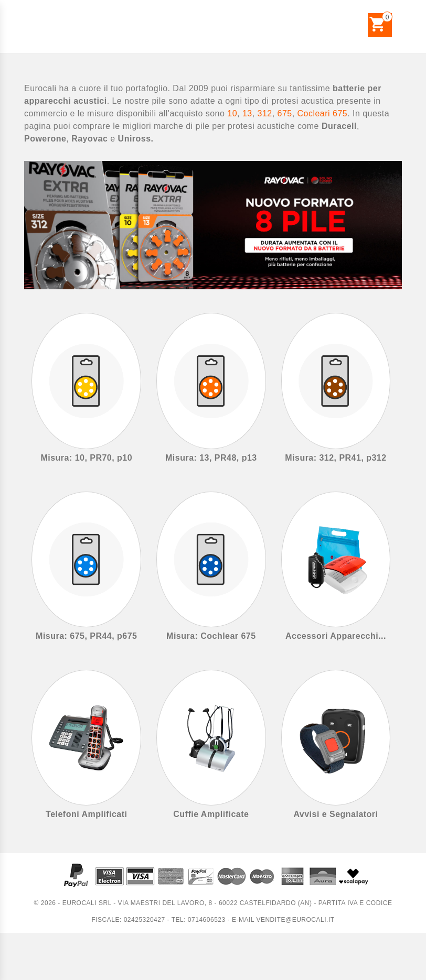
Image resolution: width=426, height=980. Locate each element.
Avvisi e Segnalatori (336, 814)
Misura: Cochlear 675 (211, 636)
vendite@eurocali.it (295, 920)
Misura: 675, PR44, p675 (86, 636)
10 (232, 113)
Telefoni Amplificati (86, 814)
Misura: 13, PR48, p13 (211, 458)
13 (247, 113)
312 (265, 113)
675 (285, 113)
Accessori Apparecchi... (336, 636)
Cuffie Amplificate (211, 814)
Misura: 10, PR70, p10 (86, 458)
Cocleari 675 (323, 113)
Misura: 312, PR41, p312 (336, 458)
